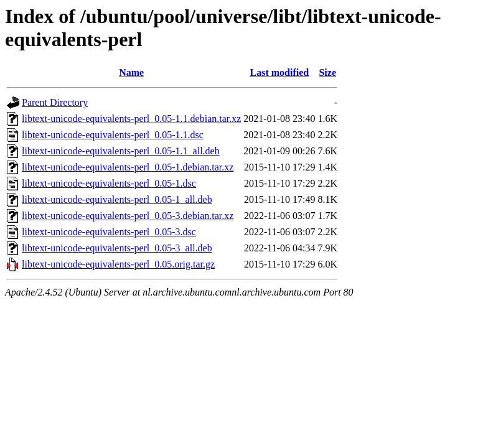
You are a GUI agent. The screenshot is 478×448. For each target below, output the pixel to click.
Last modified (280, 72)
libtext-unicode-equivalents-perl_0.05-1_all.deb (117, 199)
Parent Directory (55, 102)
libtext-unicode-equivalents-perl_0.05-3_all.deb (117, 248)
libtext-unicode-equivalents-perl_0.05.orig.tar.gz (118, 264)
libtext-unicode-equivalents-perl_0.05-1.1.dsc (113, 135)
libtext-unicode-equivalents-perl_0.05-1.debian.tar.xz (128, 167)
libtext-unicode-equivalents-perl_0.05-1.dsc (109, 183)
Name (131, 72)
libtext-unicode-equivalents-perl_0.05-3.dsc (109, 232)
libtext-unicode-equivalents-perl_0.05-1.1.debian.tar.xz (131, 119)
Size (327, 72)
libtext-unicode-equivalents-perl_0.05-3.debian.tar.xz (128, 216)
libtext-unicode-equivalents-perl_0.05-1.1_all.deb (121, 151)
